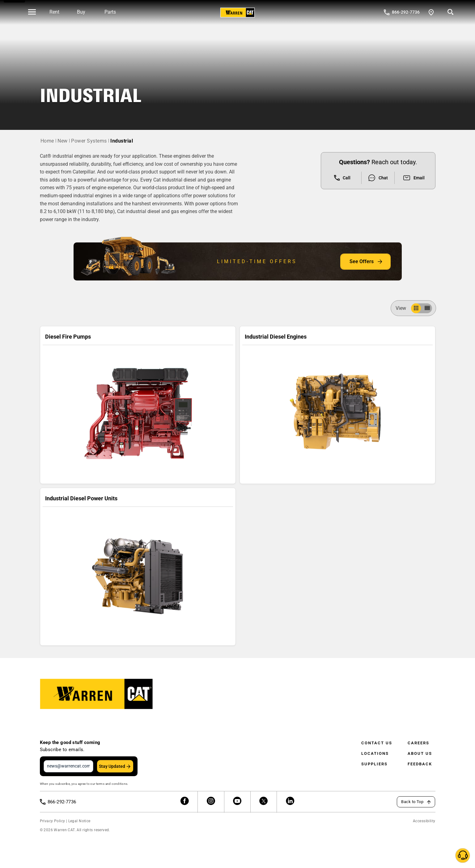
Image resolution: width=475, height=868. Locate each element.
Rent (54, 12)
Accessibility (424, 821)
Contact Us (377, 743)
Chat (378, 178)
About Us (420, 753)
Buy (81, 12)
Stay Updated (112, 766)
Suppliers (374, 764)
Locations (375, 753)
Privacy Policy (53, 821)
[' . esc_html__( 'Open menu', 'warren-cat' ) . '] (32, 12)
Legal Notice (79, 821)
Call (342, 178)
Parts (110, 12)
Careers (418, 743)
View (403, 308)
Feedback (420, 764)
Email (414, 178)
